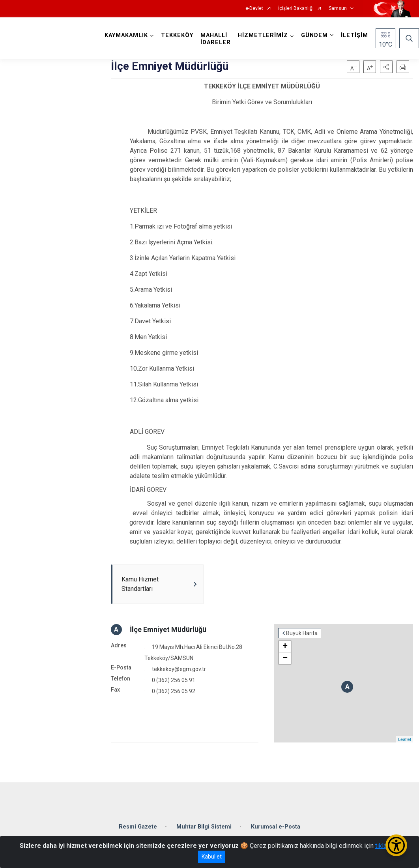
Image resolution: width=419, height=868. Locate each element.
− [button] (285, 658)
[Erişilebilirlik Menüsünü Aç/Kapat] (396, 845)
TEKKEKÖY (177, 35)
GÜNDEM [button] (314, 35)
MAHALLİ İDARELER (216, 39)
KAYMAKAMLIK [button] (126, 35)
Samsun (338, 8)
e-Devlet (254, 8)
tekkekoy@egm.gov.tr (179, 669)
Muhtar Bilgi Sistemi (204, 827)
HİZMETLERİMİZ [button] (263, 35)
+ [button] (285, 647)
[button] (386, 67)
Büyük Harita (302, 633)
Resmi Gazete (138, 827)
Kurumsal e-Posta (276, 827)
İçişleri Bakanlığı (296, 8)
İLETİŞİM (354, 35)
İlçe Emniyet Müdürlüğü (168, 629)
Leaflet (405, 739)
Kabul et (212, 857)
